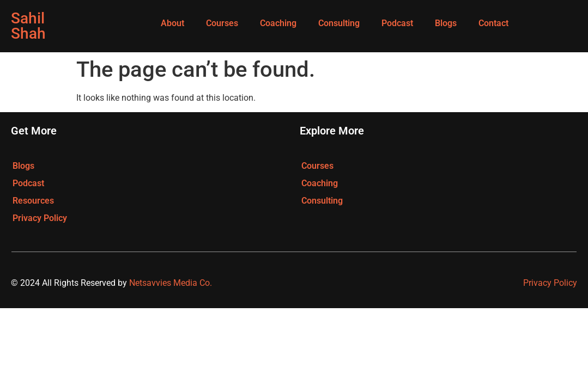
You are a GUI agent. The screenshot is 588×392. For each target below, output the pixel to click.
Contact (493, 23)
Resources (33, 201)
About (172, 23)
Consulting (339, 23)
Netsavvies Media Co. (171, 283)
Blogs (446, 23)
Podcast (397, 23)
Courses (222, 23)
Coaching (278, 23)
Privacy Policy (40, 218)
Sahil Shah (28, 26)
